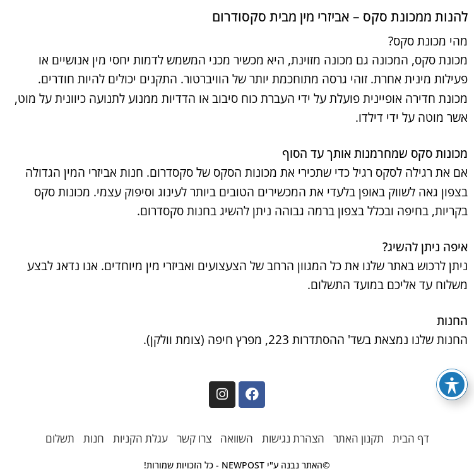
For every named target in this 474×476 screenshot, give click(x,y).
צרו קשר (194, 438)
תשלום (60, 438)
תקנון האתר (358, 438)
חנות (94, 438)
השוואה (237, 438)
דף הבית (411, 438)
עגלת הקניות (140, 438)
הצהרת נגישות (293, 438)
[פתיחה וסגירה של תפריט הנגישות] (452, 384)
